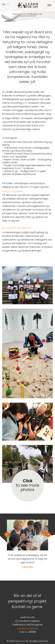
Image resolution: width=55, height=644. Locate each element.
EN (8, 4)
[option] (27, 544)
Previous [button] (7, 534)
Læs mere (28, 567)
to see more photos (27, 485)
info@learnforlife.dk (28, 628)
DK (4, 4)
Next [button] (48, 534)
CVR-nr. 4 (24, 632)
